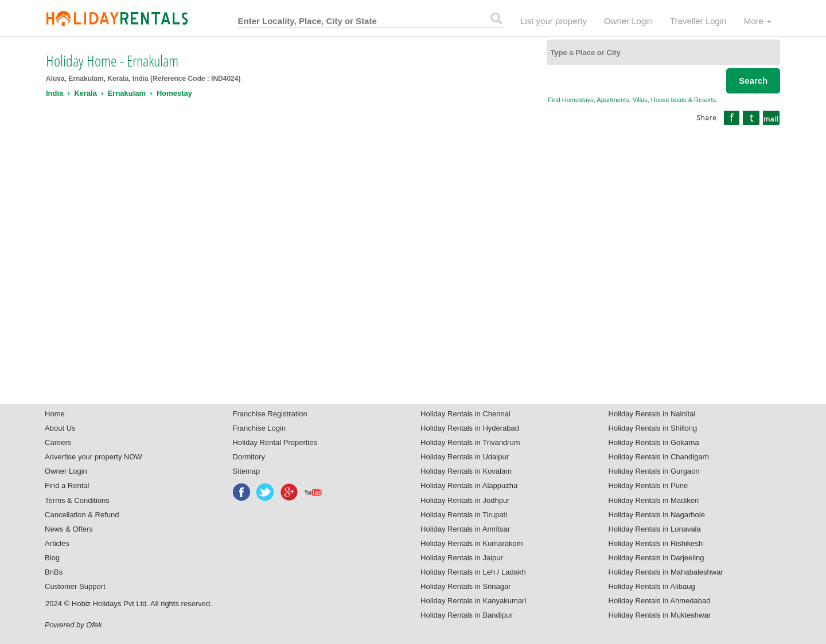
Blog (52, 558)
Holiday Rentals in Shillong (653, 428)
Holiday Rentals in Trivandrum (470, 442)
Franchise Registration (270, 414)
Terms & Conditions (77, 500)
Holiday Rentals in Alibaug (652, 586)
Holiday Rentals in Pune (648, 485)
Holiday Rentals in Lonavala (655, 529)
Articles (57, 543)
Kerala (85, 93)
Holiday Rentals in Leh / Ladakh (473, 572)
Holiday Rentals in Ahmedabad (660, 601)
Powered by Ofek (73, 625)
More (758, 21)
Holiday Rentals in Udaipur (465, 457)
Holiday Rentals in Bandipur (466, 615)
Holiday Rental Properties (275, 442)
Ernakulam (127, 93)
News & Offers (69, 529)
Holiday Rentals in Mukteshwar (660, 615)
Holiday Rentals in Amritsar (465, 529)
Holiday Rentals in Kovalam (466, 471)
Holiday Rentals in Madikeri (654, 500)
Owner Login (628, 21)
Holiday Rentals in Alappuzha (469, 485)
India (54, 93)
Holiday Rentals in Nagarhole (657, 515)
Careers (58, 442)
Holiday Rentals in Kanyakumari (473, 601)
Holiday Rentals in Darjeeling (656, 558)
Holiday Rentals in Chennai (465, 414)
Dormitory (249, 457)
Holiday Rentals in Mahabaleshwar (666, 572)
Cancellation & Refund (82, 515)
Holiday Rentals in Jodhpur (465, 500)
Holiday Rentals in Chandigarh (659, 457)
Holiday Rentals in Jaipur (462, 558)
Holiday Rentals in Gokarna (654, 442)
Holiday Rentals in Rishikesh (656, 543)
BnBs (54, 572)
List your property (554, 21)
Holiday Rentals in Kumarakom (472, 543)
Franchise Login (260, 428)
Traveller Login (698, 21)
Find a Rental (67, 485)
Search (753, 81)
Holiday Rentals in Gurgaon (654, 471)
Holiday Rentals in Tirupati (464, 515)
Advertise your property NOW (93, 457)
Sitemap (247, 471)
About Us (60, 428)
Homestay (174, 93)
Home (55, 414)
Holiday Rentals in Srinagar (466, 586)
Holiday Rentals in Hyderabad (470, 428)
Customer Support (75, 586)
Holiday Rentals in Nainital (652, 414)
